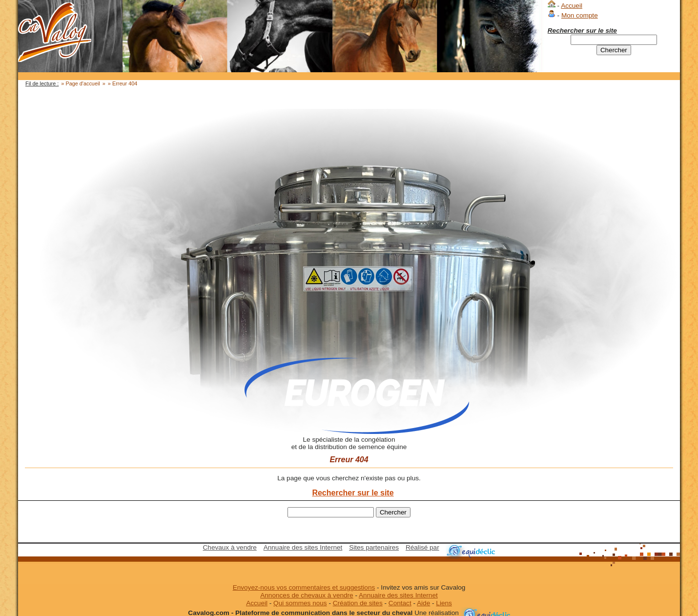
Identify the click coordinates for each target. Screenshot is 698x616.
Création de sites (358, 603)
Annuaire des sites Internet (303, 547)
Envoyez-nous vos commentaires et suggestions (304, 587)
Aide (423, 603)
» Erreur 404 (123, 83)
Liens (444, 603)
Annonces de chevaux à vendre (307, 595)
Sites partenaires (374, 547)
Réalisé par (422, 547)
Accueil (572, 6)
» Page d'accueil (80, 83)
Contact (400, 603)
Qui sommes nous (300, 603)
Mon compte (580, 15)
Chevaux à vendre (230, 547)
